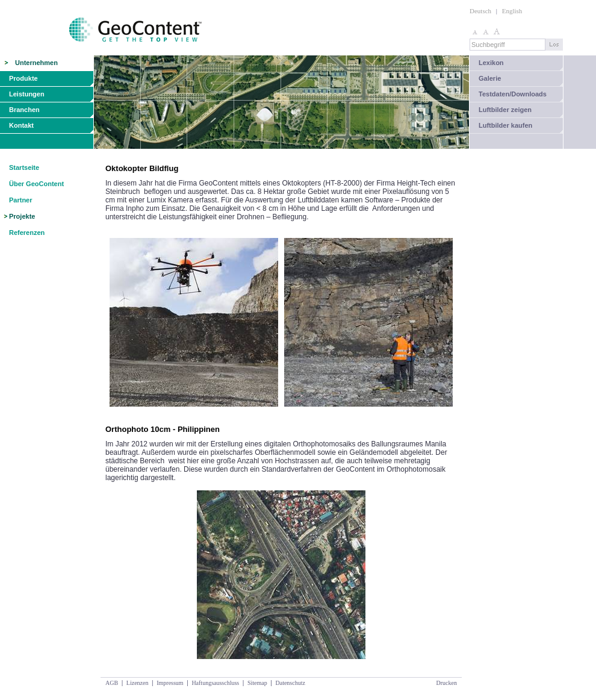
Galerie (490, 78)
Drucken (447, 683)
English (512, 11)
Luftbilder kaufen (505, 125)
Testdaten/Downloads (513, 94)
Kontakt (21, 125)
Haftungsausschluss (215, 683)
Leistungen (27, 94)
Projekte (22, 216)
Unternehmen (36, 63)
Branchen (24, 110)
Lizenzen (138, 683)
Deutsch (480, 11)
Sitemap (257, 683)
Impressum (170, 683)
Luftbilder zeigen (505, 110)
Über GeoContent (36, 184)
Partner (21, 200)
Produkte (23, 78)
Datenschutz (290, 683)
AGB (112, 683)
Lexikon (491, 63)
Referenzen (27, 233)
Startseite (24, 167)
